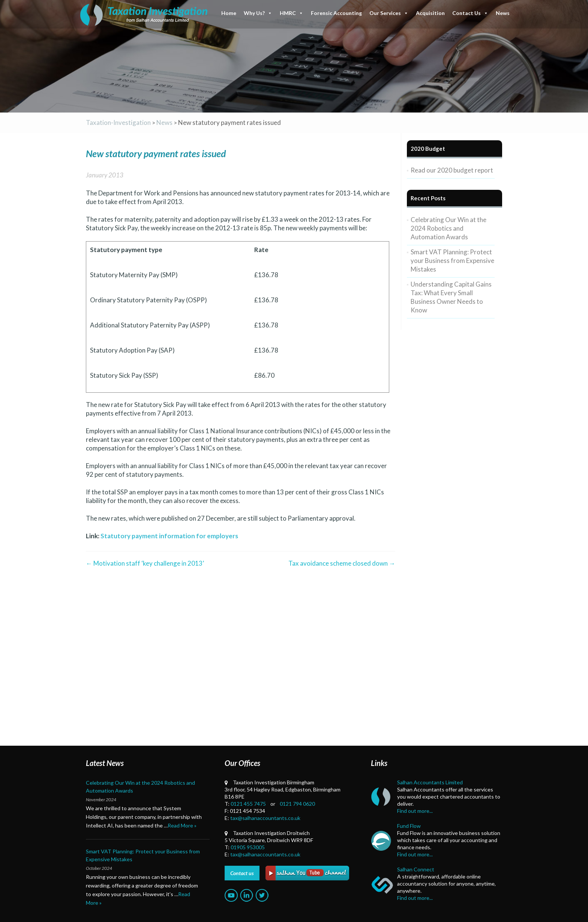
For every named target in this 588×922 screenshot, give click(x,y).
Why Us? (258, 13)
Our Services (389, 13)
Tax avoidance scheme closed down (342, 563)
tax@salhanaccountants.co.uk (265, 818)
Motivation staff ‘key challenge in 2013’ (145, 563)
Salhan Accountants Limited (430, 782)
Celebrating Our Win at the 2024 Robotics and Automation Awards (448, 228)
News (503, 13)
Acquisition (430, 13)
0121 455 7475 (248, 804)
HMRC (292, 13)
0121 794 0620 (297, 804)
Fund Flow (409, 826)
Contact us (242, 873)
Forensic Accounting (336, 13)
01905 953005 (248, 847)
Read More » (182, 825)
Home (229, 13)
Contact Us (470, 13)
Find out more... (415, 811)
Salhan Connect (416, 869)
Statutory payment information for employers (169, 536)
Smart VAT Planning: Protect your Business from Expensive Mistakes (452, 261)
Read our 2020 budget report (452, 170)
